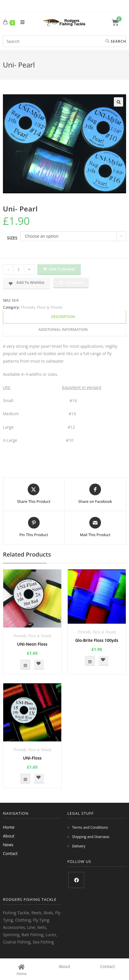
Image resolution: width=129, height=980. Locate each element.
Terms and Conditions (90, 827)
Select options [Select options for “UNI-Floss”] (25, 779)
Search (116, 41)
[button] (118, 102)
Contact (10, 853)
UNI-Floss (32, 758)
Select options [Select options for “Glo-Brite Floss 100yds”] (90, 661)
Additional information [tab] (63, 330)
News (8, 845)
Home (9, 827)
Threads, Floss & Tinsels (42, 307)
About (9, 836)
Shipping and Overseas (91, 837)
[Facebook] (76, 880)
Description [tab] (63, 317)
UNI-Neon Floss (32, 644)
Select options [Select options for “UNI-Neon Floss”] (25, 665)
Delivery (79, 846)
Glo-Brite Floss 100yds (97, 640)
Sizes (12, 238)
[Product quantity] (19, 270)
